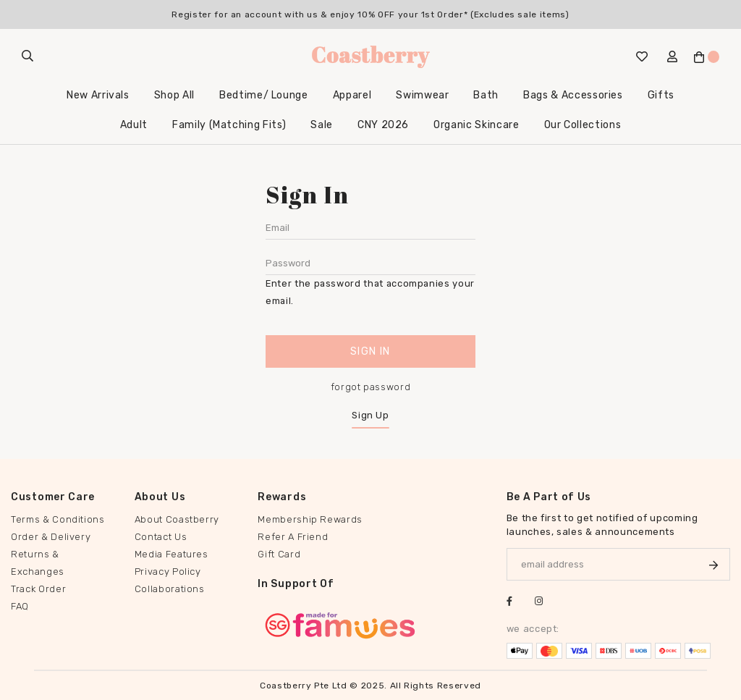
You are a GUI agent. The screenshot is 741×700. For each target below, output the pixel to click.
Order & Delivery (51, 537)
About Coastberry (177, 519)
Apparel (352, 95)
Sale (322, 125)
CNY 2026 (383, 125)
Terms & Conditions (58, 519)
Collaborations (170, 589)
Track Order (38, 589)
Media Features (172, 554)
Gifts (661, 95)
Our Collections (583, 125)
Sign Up (370, 415)
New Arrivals (98, 95)
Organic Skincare (476, 125)
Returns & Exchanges (38, 563)
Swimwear (422, 95)
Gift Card (279, 554)
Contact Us (161, 537)
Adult (134, 125)
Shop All (174, 95)
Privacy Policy (168, 572)
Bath (486, 95)
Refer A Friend (293, 537)
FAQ (20, 606)
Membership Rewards (310, 519)
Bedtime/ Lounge (264, 95)
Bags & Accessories (573, 95)
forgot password (371, 387)
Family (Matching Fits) (229, 125)
